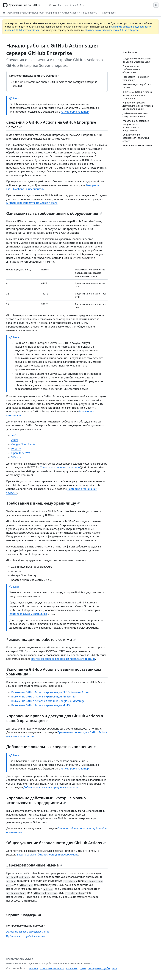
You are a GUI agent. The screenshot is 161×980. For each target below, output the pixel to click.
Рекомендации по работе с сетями (41, 639)
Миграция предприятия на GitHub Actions (32, 203)
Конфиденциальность (52, 968)
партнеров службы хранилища (28, 614)
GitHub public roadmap (75, 112)
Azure (15, 440)
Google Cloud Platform (25, 444)
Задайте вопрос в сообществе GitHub (28, 932)
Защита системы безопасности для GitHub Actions (47, 855)
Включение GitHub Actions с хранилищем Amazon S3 (43, 697)
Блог (115, 968)
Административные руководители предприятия (33, 13)
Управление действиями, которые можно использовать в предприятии (46, 800)
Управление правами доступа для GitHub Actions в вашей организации (55, 718)
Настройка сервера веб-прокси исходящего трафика (63, 659)
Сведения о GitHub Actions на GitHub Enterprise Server (51, 124)
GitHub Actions (70, 13)
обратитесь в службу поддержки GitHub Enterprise (112, 30)
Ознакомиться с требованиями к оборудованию (54, 213)
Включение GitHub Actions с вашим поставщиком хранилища (54, 672)
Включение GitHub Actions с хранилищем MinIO (41, 705)
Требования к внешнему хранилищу (43, 503)
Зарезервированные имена (34, 865)
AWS (14, 435)
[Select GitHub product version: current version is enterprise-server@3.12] (67, 5)
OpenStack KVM (21, 453)
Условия (33, 968)
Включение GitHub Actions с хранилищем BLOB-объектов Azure (50, 692)
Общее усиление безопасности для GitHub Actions (56, 843)
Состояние (72, 968)
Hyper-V (16, 449)
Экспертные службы (99, 968)
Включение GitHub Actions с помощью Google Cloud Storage (48, 701)
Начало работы (89, 13)
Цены (83, 968)
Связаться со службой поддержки (26, 936)
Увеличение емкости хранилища (60, 467)
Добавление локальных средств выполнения (51, 747)
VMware (16, 457)
